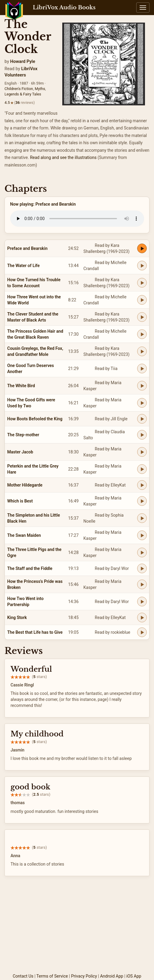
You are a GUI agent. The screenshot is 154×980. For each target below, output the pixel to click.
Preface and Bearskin (27, 248)
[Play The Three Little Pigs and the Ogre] (142, 552)
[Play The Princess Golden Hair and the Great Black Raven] (142, 334)
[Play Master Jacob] (142, 452)
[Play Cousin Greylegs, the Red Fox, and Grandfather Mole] (142, 351)
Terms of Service (52, 976)
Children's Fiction (19, 89)
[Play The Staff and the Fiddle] (142, 568)
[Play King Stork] (142, 618)
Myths (40, 89)
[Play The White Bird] (142, 386)
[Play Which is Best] (142, 501)
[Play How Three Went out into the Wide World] (142, 300)
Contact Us (23, 976)
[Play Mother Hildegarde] (142, 485)
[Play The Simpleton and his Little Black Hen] (142, 518)
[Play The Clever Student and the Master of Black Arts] (142, 317)
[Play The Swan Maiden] (142, 535)
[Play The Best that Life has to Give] (142, 632)
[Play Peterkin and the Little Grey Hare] (142, 469)
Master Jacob (20, 452)
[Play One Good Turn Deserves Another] (142, 369)
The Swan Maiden (24, 535)
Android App (112, 976)
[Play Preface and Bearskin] (142, 248)
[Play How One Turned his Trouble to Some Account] (142, 283)
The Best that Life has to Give (35, 632)
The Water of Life (23, 266)
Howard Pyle (23, 61)
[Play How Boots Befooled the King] (142, 419)
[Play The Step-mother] (142, 435)
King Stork (17, 618)
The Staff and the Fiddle (30, 568)
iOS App (134, 976)
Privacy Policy (84, 976)
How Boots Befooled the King (35, 419)
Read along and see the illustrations (63, 157)
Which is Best (20, 501)
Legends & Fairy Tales (23, 94)
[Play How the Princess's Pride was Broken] (142, 584)
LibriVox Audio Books (64, 8)
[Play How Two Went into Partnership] (142, 602)
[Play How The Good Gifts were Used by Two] (142, 403)
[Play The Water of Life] (142, 266)
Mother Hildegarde (25, 485)
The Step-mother (23, 435)
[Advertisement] (77, 927)
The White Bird (21, 386)
